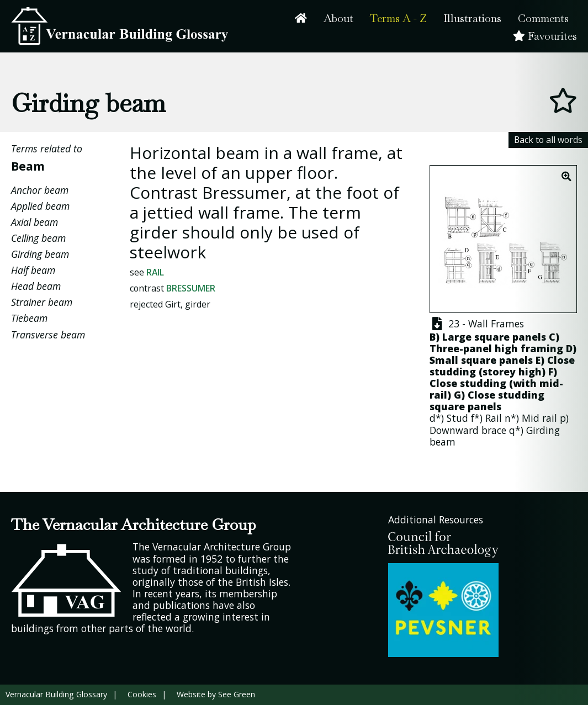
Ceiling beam (38, 238)
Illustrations (472, 18)
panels (484, 406)
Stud (457, 418)
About (338, 18)
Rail (155, 272)
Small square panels (481, 360)
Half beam (33, 270)
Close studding (468, 383)
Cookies (142, 694)
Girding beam (40, 254)
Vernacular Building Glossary (56, 694)
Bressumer (191, 288)
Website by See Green (216, 694)
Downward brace (468, 430)
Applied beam (40, 206)
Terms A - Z (398, 18)
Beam (28, 166)
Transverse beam (48, 335)
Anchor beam (40, 190)
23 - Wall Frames (477, 324)
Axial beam (35, 222)
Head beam (36, 286)
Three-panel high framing (496, 348)
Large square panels (494, 337)
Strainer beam (42, 302)
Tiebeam (29, 318)
